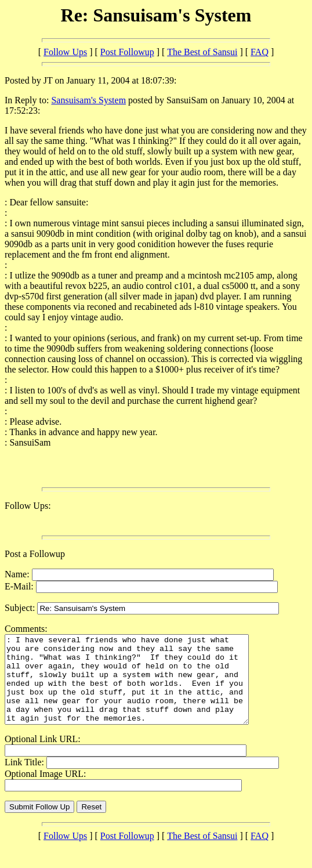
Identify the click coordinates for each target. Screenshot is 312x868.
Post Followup (127, 52)
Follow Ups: (28, 506)
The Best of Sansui (202, 52)
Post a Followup (35, 554)
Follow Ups (65, 52)
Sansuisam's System (88, 100)
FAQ (260, 52)
